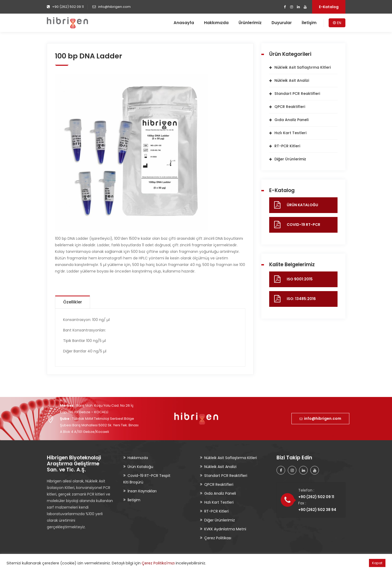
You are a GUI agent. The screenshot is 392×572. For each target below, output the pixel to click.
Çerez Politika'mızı (158, 563)
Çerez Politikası (218, 538)
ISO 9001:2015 (300, 279)
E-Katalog (329, 7)
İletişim (309, 23)
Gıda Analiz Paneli (291, 120)
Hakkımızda (216, 23)
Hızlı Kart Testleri (290, 133)
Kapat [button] (377, 563)
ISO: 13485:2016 (301, 299)
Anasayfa (184, 23)
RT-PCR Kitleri (287, 146)
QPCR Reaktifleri (290, 107)
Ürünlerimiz (250, 23)
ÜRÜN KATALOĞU (302, 205)
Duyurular (282, 23)
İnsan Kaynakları (142, 491)
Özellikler (73, 302)
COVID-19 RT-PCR (303, 225)
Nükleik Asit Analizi (292, 80)
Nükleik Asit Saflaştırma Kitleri (303, 67)
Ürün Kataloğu (140, 467)
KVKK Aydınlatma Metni (225, 529)
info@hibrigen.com (320, 418)
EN (337, 23)
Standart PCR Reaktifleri (297, 94)
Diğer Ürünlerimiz (290, 159)
